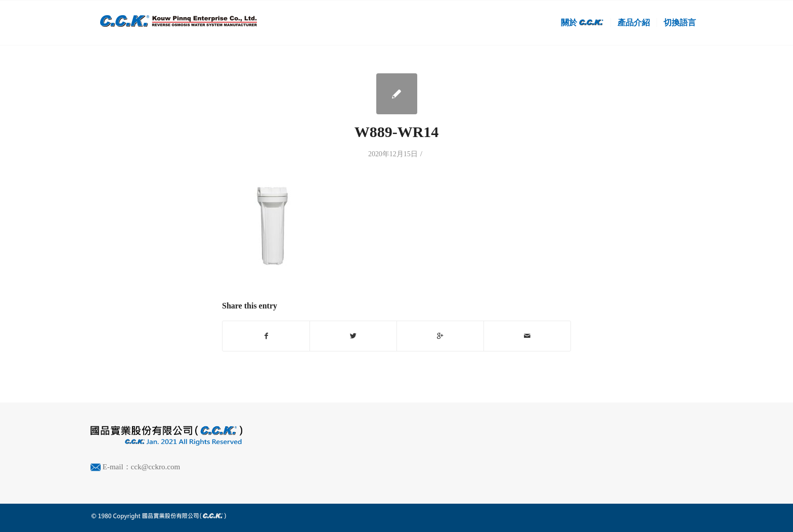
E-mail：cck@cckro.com (141, 467)
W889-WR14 (397, 132)
